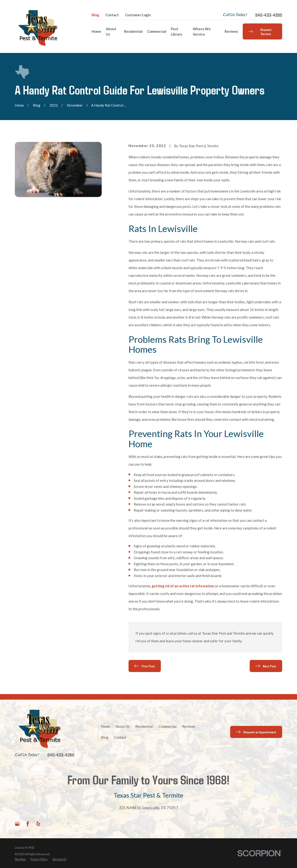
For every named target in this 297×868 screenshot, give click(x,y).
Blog (95, 15)
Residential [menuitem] (133, 31)
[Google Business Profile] (17, 824)
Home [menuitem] (96, 31)
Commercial (168, 726)
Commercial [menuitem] (157, 31)
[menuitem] (20, 860)
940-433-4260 (269, 15)
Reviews (189, 726)
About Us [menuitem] (111, 31)
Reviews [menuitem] (231, 31)
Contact (112, 15)
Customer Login (138, 15)
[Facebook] (28, 824)
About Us (123, 726)
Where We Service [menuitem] (202, 31)
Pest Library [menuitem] (176, 31)
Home (105, 726)
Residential (144, 726)
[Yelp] (38, 824)
